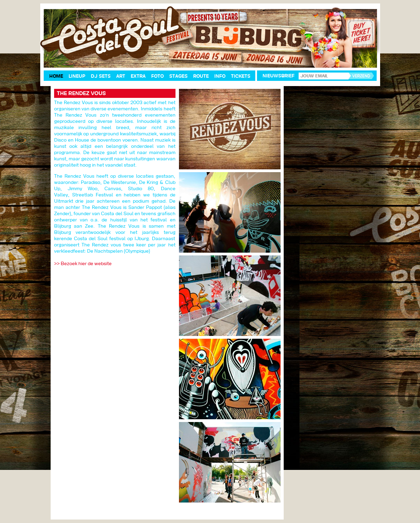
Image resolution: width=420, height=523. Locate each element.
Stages (178, 76)
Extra (138, 76)
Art (121, 76)
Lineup (77, 76)
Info (220, 76)
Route (201, 76)
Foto (157, 76)
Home (56, 76)
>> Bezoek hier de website (83, 264)
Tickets (241, 76)
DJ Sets (101, 76)
